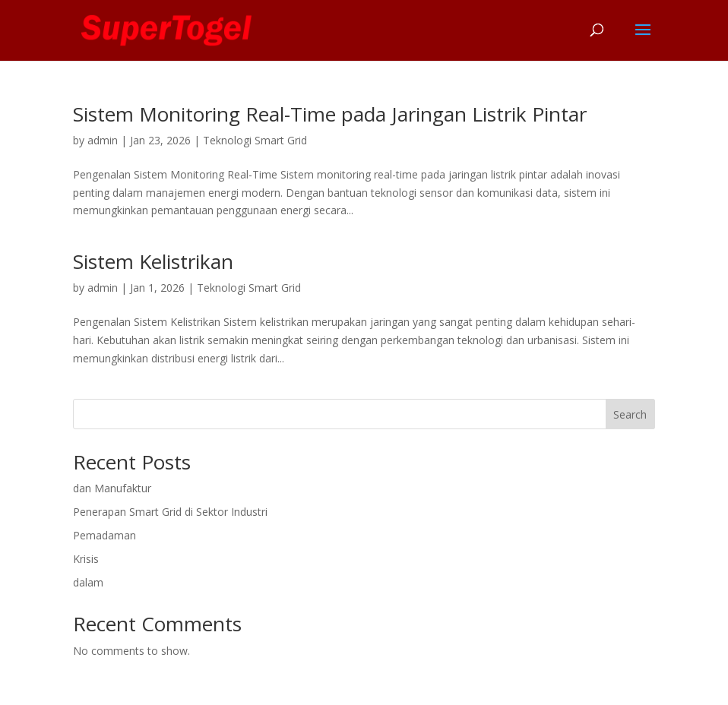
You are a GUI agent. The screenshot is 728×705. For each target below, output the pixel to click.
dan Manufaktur (112, 488)
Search (630, 414)
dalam (88, 582)
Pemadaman (104, 535)
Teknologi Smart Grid (255, 140)
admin (103, 140)
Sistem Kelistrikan (153, 261)
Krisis (86, 559)
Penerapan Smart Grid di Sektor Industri (170, 512)
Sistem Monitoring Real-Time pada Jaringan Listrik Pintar (330, 114)
